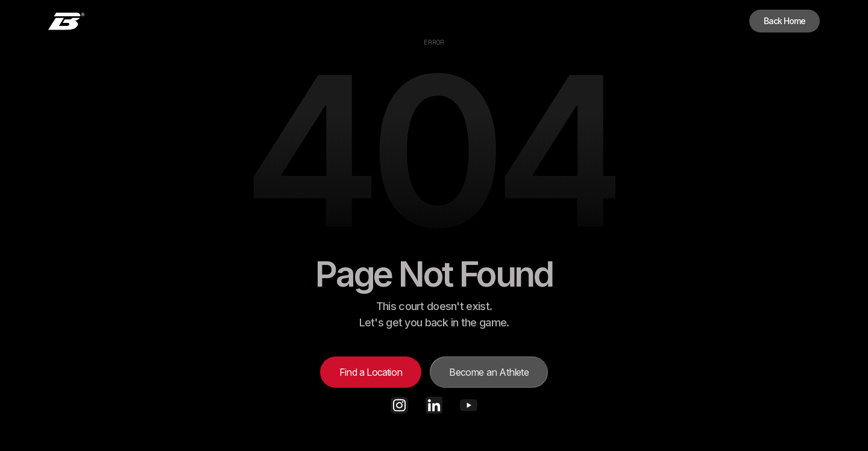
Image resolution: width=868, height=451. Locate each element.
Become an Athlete (489, 372)
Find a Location (371, 372)
